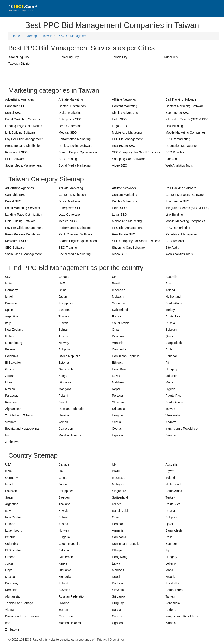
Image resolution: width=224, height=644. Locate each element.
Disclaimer (117, 640)
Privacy (102, 640)
